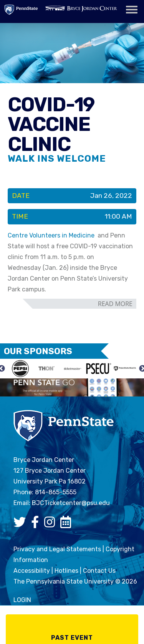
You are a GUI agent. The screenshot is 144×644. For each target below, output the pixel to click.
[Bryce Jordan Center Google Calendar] (68, 524)
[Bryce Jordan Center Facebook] (37, 524)
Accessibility (32, 571)
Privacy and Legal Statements (57, 549)
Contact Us (99, 571)
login (22, 600)
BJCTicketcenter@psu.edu (71, 503)
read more (115, 304)
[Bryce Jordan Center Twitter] (22, 524)
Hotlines (66, 571)
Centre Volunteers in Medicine (51, 235)
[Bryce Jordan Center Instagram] (51, 524)
